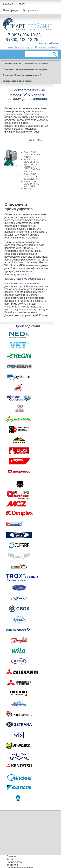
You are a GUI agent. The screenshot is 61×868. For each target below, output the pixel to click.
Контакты (12, 865)
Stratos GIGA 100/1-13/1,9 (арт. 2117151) (32, 155)
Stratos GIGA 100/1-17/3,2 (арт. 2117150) (32, 169)
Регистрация (11, 10)
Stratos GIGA (36, 140)
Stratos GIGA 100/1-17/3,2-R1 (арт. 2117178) (31, 176)
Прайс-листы (14, 862)
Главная (11, 856)
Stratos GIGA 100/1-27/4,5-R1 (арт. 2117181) (31, 184)
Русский (8, 4)
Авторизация (30, 10)
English (21, 4)
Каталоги (12, 859)
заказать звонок (48, 47)
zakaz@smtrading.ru (20, 47)
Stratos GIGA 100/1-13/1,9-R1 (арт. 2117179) (31, 162)
